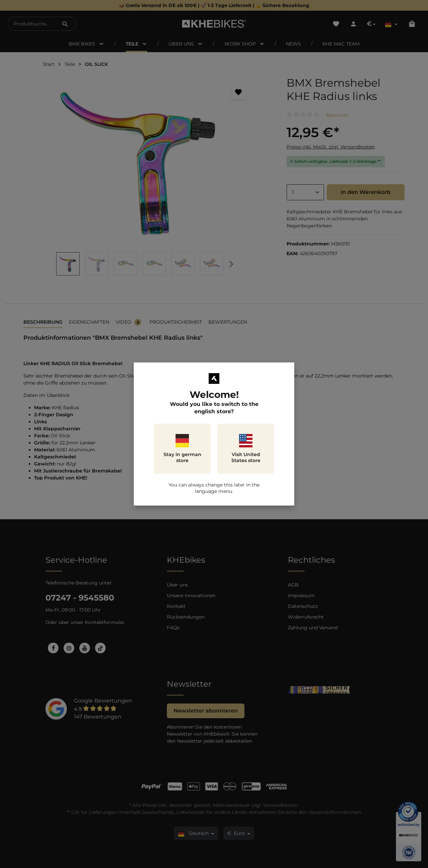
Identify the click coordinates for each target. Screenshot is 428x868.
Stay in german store (182, 449)
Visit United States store (246, 449)
